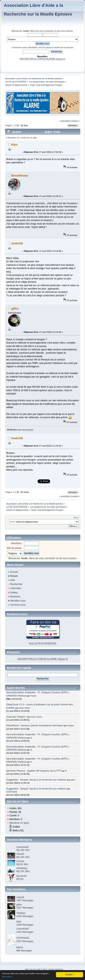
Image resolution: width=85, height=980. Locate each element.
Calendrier (16, 588)
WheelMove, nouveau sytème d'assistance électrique (35, 726)
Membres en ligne (19, 823)
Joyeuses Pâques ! (16, 717)
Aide (12, 580)
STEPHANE (12, 792)
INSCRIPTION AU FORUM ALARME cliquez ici (42, 59)
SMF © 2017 (42, 969)
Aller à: (76, 518)
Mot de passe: (14, 548)
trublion (71, 726)
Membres (15, 597)
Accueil (14, 572)
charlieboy (22, 868)
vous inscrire (67, 31)
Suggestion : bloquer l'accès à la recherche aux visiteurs (36, 780)
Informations (7, 977)
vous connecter (46, 31)
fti (31, 738)
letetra (20, 947)
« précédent (65, 121)
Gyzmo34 (21, 876)
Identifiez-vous (18, 601)
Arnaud (20, 861)
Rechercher (16, 584)
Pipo (15, 145)
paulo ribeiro (25, 708)
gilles (15, 308)
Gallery (14, 593)
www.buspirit (27, 430)
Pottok (33, 696)
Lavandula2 (22, 847)
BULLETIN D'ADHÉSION (43, 643)
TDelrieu (21, 913)
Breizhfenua (20, 175)
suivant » (76, 121)
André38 (17, 243)
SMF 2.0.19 (30, 969)
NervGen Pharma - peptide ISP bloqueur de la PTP (33, 771)
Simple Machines (56, 969)
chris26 (20, 854)
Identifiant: (16, 543)
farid (19, 922)
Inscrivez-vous (18, 605)
